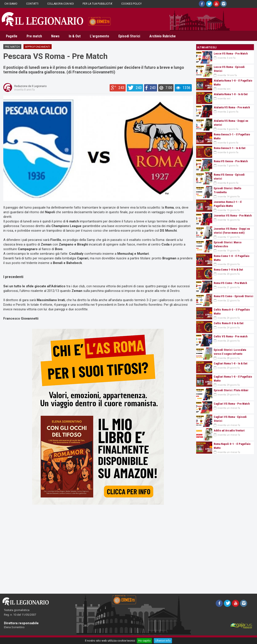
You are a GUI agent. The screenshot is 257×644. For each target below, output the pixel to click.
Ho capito (144, 641)
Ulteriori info (163, 641)
